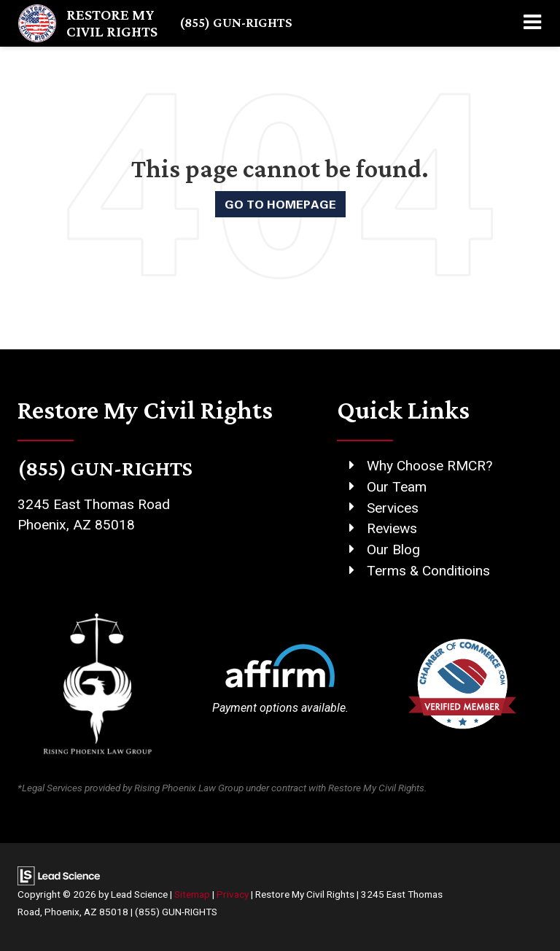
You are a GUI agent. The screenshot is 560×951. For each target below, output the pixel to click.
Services (393, 508)
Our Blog (393, 550)
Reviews (392, 528)
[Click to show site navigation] (532, 23)
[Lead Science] (59, 875)
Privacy (233, 894)
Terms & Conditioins (428, 571)
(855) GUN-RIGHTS (236, 22)
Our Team (397, 487)
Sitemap (192, 894)
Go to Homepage (280, 204)
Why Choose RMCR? (429, 466)
